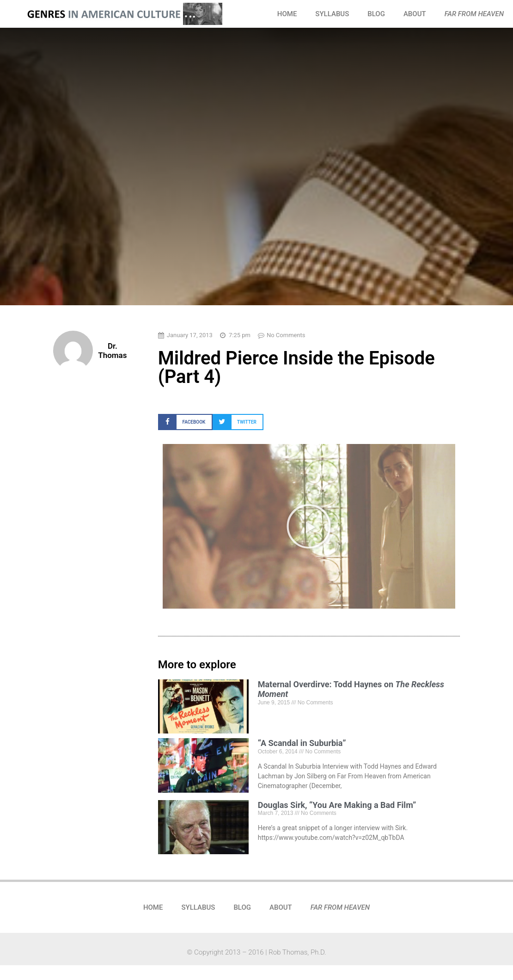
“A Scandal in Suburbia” (302, 743)
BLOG (376, 14)
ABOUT (415, 14)
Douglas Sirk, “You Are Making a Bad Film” (337, 805)
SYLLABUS (332, 14)
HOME (287, 14)
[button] (185, 422)
